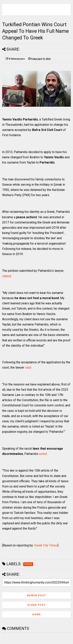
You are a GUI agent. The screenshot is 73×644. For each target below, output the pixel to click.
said (28, 367)
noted (43, 454)
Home (37, 615)
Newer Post (37, 596)
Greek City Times (46, 545)
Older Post (36, 605)
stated (7, 276)
